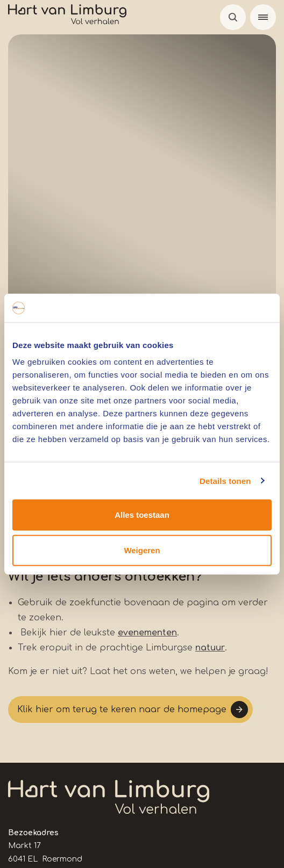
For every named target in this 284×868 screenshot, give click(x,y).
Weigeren (142, 550)
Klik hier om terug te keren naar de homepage (122, 710)
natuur (210, 648)
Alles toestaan (142, 515)
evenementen (147, 633)
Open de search (233, 17)
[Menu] (263, 17)
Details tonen (225, 480)
